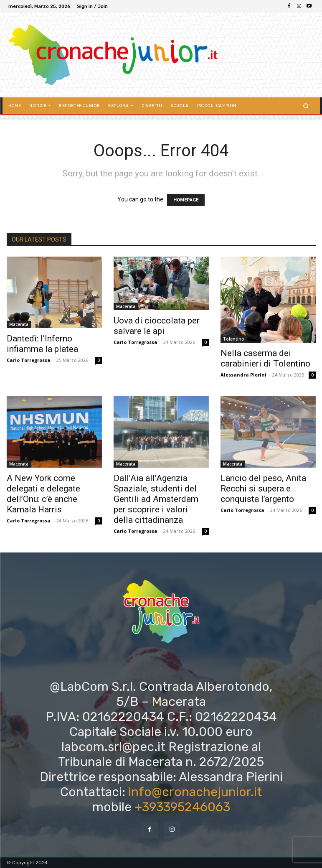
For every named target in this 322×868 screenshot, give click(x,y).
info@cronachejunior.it (195, 792)
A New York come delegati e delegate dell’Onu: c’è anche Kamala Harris (43, 494)
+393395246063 (182, 807)
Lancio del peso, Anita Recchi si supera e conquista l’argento (263, 489)
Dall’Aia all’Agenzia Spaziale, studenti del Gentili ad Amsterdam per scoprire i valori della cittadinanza (156, 499)
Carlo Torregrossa (29, 360)
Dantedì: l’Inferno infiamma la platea (42, 344)
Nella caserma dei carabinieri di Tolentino (265, 358)
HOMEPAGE (186, 200)
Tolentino (234, 339)
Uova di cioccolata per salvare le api (157, 326)
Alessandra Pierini (243, 375)
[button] (306, 106)
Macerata (19, 324)
